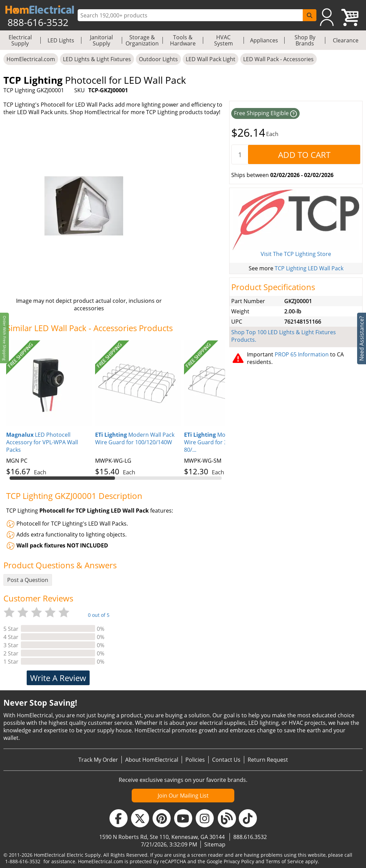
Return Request (268, 760)
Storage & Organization (142, 40)
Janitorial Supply (101, 40)
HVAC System (224, 40)
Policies (195, 760)
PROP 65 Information (302, 354)
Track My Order (98, 760)
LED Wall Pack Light (211, 59)
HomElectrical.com (31, 59)
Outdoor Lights (158, 59)
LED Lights (61, 40)
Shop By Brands (305, 40)
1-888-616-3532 (23, 861)
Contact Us (226, 760)
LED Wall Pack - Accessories (278, 59)
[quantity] (240, 154)
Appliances (264, 40)
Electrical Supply (20, 40)
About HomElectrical (152, 760)
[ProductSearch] (191, 15)
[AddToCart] (304, 154)
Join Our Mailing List (183, 796)
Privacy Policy (239, 861)
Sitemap (215, 844)
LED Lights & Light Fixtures (97, 59)
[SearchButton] (310, 15)
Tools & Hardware (183, 40)
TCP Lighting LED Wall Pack (309, 268)
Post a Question (28, 580)
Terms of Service (285, 861)
